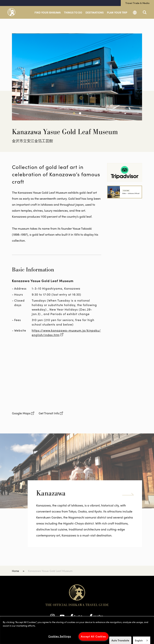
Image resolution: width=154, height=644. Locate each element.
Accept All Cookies (93, 636)
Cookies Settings (60, 636)
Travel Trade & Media (137, 3)
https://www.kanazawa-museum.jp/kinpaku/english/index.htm (66, 333)
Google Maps (21, 413)
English (139, 640)
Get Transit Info (49, 413)
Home (15, 571)
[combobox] (142, 640)
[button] (74, 113)
